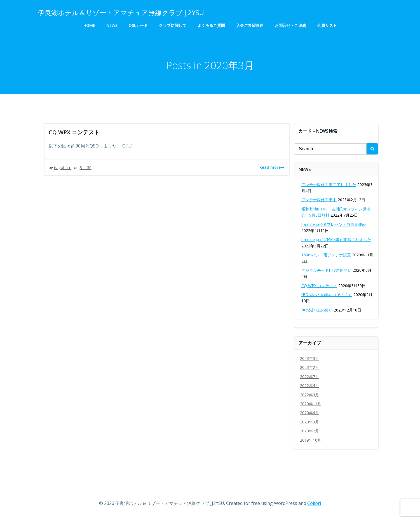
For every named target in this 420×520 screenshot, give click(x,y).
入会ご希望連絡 (250, 25)
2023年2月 (309, 367)
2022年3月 (309, 395)
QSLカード (138, 25)
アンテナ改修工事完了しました (329, 185)
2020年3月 (309, 422)
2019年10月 (311, 440)
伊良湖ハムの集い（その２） (327, 295)
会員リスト (327, 25)
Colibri (314, 503)
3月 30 (86, 168)
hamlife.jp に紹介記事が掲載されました (336, 239)
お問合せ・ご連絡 (290, 25)
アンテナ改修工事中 (319, 200)
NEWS (112, 25)
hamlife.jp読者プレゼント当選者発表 (334, 224)
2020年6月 (309, 413)
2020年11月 (311, 404)
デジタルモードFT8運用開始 (326, 270)
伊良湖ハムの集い (317, 310)
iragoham (63, 168)
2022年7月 (309, 377)
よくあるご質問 (211, 25)
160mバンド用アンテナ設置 (326, 255)
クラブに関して (173, 25)
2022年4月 (309, 386)
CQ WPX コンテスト (319, 286)
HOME (89, 25)
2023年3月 (309, 358)
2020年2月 (309, 431)
